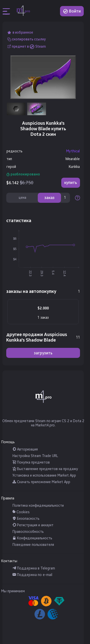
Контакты (9, 561)
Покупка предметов (31, 462)
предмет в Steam (29, 46)
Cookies (21, 512)
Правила (8, 498)
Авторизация (25, 449)
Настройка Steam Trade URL (35, 456)
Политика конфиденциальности (38, 506)
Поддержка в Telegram (34, 568)
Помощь (8, 442)
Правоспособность (28, 532)
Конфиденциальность (32, 538)
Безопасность (26, 519)
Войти (72, 11)
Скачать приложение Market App (41, 482)
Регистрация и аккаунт (33, 525)
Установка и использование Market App (44, 475)
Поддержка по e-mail (32, 575)
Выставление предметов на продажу (45, 469)
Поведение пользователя (33, 545)
